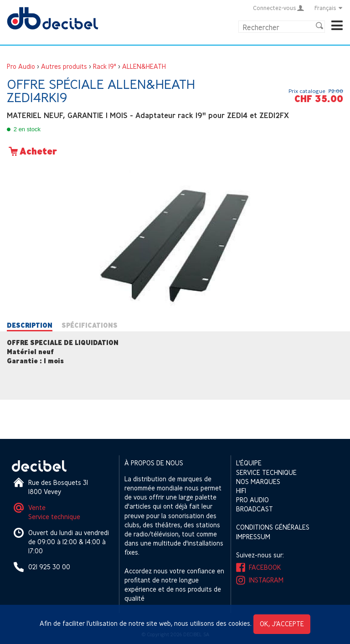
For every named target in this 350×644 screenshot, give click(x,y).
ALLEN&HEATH (144, 66)
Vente (37, 507)
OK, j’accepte (282, 624)
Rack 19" (105, 66)
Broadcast (255, 509)
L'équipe (249, 463)
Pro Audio (21, 66)
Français (329, 8)
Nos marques (258, 482)
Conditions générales (273, 527)
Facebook (265, 567)
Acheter (32, 151)
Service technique (54, 517)
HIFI (241, 491)
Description (30, 325)
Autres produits (64, 66)
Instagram (266, 580)
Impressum (253, 537)
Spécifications (90, 325)
